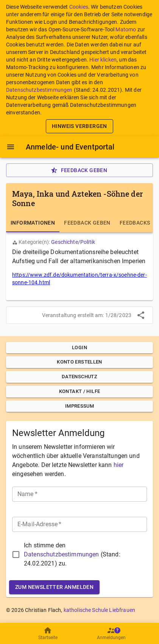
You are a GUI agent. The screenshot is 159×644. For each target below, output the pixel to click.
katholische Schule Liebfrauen (99, 610)
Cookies (79, 7)
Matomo (126, 29)
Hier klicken (103, 60)
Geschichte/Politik (73, 242)
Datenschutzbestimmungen (39, 90)
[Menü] (11, 147)
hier (119, 465)
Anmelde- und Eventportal (70, 147)
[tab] (33, 223)
